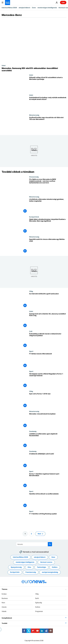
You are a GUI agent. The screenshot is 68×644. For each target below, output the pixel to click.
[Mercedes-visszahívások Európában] (48, 420)
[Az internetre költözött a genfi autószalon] (48, 300)
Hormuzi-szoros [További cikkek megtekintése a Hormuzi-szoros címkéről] (46, 562)
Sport (31, 351)
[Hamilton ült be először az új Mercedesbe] (48, 500)
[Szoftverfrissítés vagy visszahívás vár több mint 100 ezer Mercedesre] (48, 124)
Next (3, 603)
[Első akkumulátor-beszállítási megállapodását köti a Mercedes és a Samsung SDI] (34, 69)
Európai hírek (34, 217)
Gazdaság (33, 431)
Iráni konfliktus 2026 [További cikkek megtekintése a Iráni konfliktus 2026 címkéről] (20, 557)
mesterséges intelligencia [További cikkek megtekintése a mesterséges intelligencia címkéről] (25, 562)
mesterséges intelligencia (47, 8)
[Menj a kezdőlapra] (8, 3)
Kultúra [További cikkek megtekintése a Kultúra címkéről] (55, 567)
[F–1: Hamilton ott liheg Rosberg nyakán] (48, 520)
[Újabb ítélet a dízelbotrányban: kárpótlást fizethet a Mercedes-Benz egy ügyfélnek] (48, 226)
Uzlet (4, 65)
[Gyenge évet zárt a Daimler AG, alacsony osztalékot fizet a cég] (48, 320)
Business (5, 598)
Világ (31, 291)
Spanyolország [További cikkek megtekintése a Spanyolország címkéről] (16, 567)
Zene (34, 8)
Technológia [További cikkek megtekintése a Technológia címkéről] (41, 567)
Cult (31, 331)
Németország (34, 115)
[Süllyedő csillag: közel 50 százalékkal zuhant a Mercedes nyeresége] (48, 84)
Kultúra (38, 607)
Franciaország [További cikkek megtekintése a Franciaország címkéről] (31, 572)
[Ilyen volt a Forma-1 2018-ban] (48, 400)
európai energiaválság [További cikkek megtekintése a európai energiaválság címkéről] (50, 572)
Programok (39, 611)
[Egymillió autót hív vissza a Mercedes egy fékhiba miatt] (48, 246)
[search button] (50, 544)
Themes (4, 589)
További (4, 623)
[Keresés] (34, 544)
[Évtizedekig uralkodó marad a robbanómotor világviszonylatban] (48, 340)
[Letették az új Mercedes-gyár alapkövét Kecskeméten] (48, 440)
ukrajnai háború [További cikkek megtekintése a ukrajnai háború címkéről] (40, 557)
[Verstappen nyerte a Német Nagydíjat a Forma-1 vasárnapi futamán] (48, 380)
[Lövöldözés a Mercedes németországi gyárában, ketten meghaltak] (48, 206)
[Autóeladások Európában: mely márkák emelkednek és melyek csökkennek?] (48, 104)
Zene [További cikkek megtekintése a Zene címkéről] (53, 557)
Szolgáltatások (7, 618)
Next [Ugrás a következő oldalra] (39, 534)
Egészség (39, 603)
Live (63, 2)
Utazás (4, 607)
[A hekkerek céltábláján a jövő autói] (48, 460)
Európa (4, 594)
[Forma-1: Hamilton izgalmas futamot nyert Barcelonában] (48, 480)
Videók (4, 611)
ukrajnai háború (24, 8)
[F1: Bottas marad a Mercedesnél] (48, 360)
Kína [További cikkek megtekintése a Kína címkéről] (29, 567)
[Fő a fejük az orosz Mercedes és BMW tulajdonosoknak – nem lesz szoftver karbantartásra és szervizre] (48, 186)
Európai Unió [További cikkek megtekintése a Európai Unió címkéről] (15, 572)
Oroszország (34, 177)
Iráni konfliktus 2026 (9, 8)
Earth (37, 598)
